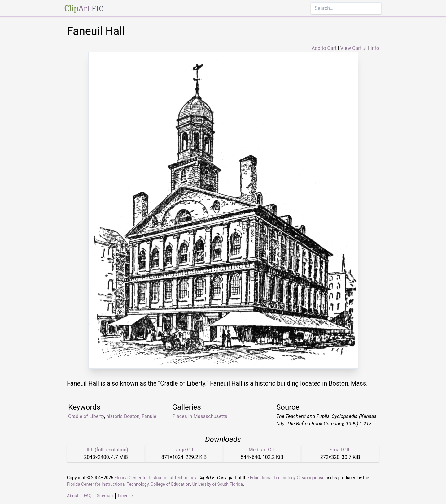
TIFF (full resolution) (106, 450)
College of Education (171, 484)
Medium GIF (262, 450)
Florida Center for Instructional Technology (155, 478)
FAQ (87, 496)
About (73, 496)
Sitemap (105, 496)
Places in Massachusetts (200, 416)
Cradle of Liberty (86, 416)
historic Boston (123, 416)
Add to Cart (324, 48)
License (125, 496)
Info (375, 48)
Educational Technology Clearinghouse (287, 478)
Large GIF (184, 450)
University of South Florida (218, 484)
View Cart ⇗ (354, 48)
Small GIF (340, 450)
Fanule (149, 416)
